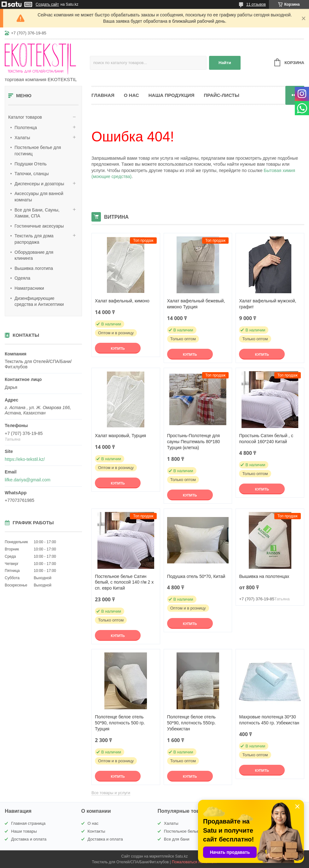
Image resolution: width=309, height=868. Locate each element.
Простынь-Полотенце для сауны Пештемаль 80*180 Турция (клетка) (194, 442)
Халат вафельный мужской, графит (268, 304)
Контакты (96, 831)
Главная (103, 95)
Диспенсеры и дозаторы (39, 184)
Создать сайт (47, 4)
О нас (131, 95)
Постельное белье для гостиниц (38, 151)
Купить (118, 348)
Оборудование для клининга (34, 255)
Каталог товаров (25, 117)
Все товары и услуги (111, 793)
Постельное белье (181, 831)
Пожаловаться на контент (194, 862)
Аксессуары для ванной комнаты (39, 197)
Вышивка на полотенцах (264, 576)
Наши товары (24, 831)
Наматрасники (29, 288)
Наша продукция (172, 95)
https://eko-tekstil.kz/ (25, 459)
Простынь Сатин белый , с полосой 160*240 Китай (266, 439)
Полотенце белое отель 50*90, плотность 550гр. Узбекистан (191, 723)
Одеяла (22, 278)
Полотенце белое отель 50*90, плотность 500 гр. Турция (120, 723)
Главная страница (28, 823)
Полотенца (26, 128)
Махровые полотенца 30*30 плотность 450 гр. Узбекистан (269, 720)
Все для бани (177, 839)
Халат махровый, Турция (120, 436)
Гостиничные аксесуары (39, 226)
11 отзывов (256, 4)
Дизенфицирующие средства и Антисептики (39, 301)
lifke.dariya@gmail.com (28, 480)
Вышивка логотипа (34, 268)
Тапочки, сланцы (32, 174)
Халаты (22, 138)
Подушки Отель (31, 164)
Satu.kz (181, 856)
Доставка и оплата (29, 839)
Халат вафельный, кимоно (122, 301)
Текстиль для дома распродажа (34, 239)
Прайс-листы (222, 95)
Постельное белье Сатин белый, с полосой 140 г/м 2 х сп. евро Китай (124, 582)
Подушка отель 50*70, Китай (196, 576)
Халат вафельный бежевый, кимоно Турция (196, 304)
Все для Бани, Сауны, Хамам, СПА (37, 213)
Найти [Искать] (225, 63)
